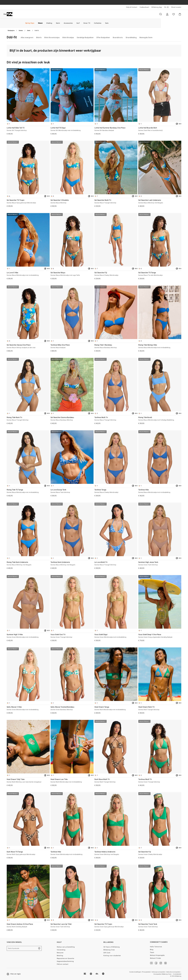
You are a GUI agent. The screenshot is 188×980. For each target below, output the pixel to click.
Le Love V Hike (28, 274)
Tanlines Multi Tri (116, 419)
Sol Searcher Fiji (116, 274)
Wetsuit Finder (156, 958)
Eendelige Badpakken (85, 38)
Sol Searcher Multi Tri (116, 202)
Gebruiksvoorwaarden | (174, 972)
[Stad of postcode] (24, 948)
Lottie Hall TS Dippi (72, 129)
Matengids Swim (146, 38)
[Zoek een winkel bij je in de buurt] (39, 948)
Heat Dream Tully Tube (28, 781)
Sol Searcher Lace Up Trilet (72, 926)
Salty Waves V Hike (28, 708)
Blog (152, 950)
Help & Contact (132, 7)
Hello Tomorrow (156, 947)
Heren (21, 14)
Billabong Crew (109, 950)
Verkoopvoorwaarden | (159, 972)
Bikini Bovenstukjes (52, 38)
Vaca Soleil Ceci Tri (72, 636)
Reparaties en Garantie (65, 958)
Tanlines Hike (160, 491)
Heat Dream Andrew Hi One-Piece (28, 926)
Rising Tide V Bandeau (116, 346)
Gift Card (107, 953)
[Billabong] (10, 14)
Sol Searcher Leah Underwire (160, 202)
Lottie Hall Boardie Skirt (160, 129)
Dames (34, 14)
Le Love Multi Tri (116, 564)
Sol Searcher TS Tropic (28, 202)
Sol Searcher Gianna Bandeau (72, 419)
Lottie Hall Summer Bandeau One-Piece (116, 129)
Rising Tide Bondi (160, 419)
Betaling (60, 956)
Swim (29, 31)
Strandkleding (131, 38)
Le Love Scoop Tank (72, 491)
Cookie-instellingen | (136, 972)
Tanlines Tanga (116, 491)
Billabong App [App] (157, 7)
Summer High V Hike (28, 636)
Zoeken (161, 14)
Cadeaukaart (144, 7)
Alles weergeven (27, 38)
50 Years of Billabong (112, 947)
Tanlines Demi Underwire (72, 564)
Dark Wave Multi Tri (116, 781)
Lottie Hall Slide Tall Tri (28, 129)
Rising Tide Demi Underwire (28, 564)
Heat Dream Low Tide (72, 781)
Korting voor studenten (112, 956)
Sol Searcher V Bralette (72, 202)
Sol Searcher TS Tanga (160, 274)
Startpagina (11, 31)
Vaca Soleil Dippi (116, 636)
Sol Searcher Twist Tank (160, 926)
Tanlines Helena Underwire (116, 853)
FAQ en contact (63, 964)
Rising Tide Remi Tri (28, 419)
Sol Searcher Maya (72, 274)
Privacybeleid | (147, 972)
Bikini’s (39, 38)
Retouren (60, 953)
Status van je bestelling (66, 947)
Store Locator (176, 7)
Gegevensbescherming (65, 961)
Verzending (61, 950)
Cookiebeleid (177, 974)
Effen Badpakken (103, 38)
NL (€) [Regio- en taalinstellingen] (167, 7)
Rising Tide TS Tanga (28, 491)
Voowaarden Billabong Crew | (163, 974)
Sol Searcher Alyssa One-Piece (28, 346)
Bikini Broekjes (68, 38)
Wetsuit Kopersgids (157, 955)
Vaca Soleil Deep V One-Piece (160, 636)
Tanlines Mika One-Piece (72, 346)
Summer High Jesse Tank (160, 564)
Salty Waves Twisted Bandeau (72, 708)
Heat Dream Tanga (116, 708)
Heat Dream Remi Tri (160, 708)
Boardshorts (118, 38)
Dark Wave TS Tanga (28, 853)
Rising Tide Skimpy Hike (160, 346)
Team (152, 952)
